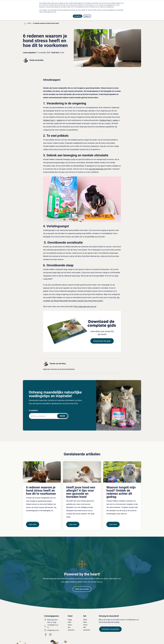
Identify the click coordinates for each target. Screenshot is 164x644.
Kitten (85, 617)
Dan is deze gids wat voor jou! (85, 304)
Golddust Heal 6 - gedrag (109, 118)
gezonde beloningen (96, 167)
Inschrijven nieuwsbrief (110, 627)
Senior (70, 623)
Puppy (70, 617)
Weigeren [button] (87, 16)
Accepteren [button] (77, 16)
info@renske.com (53, 628)
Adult (70, 620)
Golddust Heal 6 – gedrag (53, 118)
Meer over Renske (82, 587)
